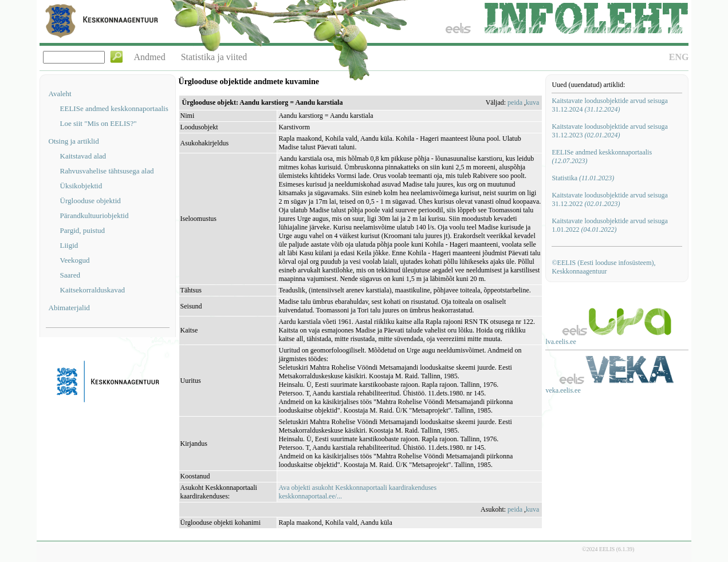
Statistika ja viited (214, 57)
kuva (532, 102)
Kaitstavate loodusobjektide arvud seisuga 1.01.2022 (609, 225)
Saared (70, 275)
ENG (679, 57)
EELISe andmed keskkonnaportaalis (114, 108)
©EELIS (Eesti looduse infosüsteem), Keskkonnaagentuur (603, 267)
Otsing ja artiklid (74, 141)
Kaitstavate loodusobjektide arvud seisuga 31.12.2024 (609, 105)
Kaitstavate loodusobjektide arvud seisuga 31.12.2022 (609, 199)
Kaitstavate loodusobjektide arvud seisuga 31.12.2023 (609, 131)
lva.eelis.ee (560, 342)
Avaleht (60, 94)
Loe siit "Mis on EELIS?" (99, 123)
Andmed (150, 57)
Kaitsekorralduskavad (93, 290)
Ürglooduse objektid (90, 201)
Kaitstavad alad (83, 156)
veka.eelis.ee (563, 390)
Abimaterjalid (69, 308)
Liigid (69, 245)
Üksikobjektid (81, 186)
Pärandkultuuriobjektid (95, 215)
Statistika (583, 178)
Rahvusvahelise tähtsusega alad (107, 171)
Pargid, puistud (83, 230)
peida (515, 102)
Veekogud (75, 260)
